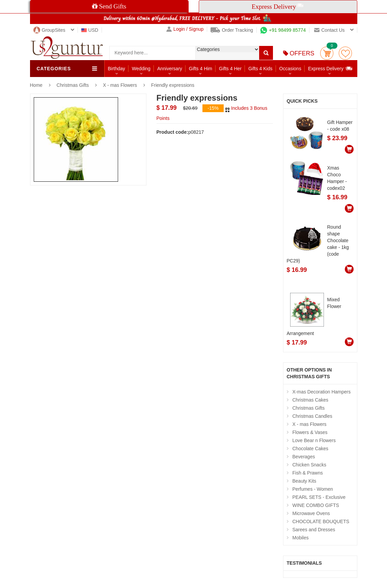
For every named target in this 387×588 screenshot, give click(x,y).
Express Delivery (330, 68)
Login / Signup (185, 29)
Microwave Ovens (311, 513)
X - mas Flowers (120, 85)
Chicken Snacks (309, 465)
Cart (327, 53)
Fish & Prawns (308, 473)
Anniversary (170, 69)
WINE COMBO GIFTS (316, 505)
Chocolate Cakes (311, 449)
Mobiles (301, 538)
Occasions (290, 69)
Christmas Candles (312, 416)
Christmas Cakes (311, 400)
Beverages (304, 457)
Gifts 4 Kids (260, 69)
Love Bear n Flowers (314, 440)
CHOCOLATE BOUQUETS (321, 521)
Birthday (117, 69)
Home (36, 85)
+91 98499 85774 (283, 30)
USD (90, 30)
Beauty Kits (305, 481)
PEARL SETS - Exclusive (319, 497)
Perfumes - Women (313, 489)
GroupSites (49, 30)
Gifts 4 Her (230, 69)
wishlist (345, 53)
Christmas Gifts (74, 85)
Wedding (141, 69)
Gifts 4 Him (201, 69)
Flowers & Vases (310, 432)
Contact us (329, 30)
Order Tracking (232, 30)
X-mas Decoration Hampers (322, 392)
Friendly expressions (173, 85)
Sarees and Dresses (314, 530)
